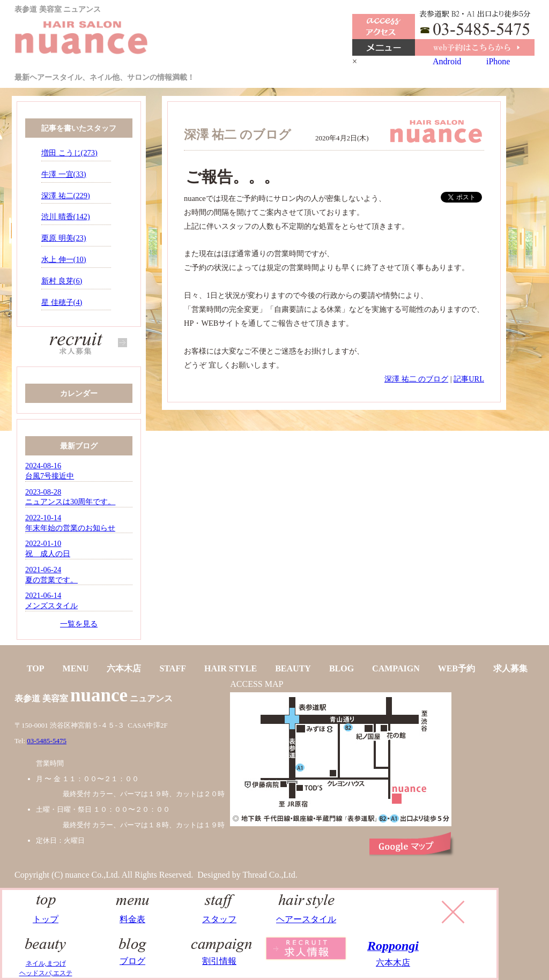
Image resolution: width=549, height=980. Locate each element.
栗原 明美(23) (64, 238)
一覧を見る (79, 624)
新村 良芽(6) (62, 281)
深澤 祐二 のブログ (416, 379)
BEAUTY (293, 668)
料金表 (133, 914)
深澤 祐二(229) (66, 196)
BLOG (342, 668)
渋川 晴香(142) (66, 216)
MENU (76, 668)
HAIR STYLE (231, 668)
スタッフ (220, 914)
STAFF (172, 668)
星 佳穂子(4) (62, 302)
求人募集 (510, 668)
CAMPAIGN (396, 668)
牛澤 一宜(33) (64, 174)
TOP (36, 668)
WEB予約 (457, 668)
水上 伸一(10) (64, 259)
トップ (46, 914)
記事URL (469, 379)
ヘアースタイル (306, 914)
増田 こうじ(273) (69, 153)
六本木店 (124, 668)
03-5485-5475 (47, 741)
